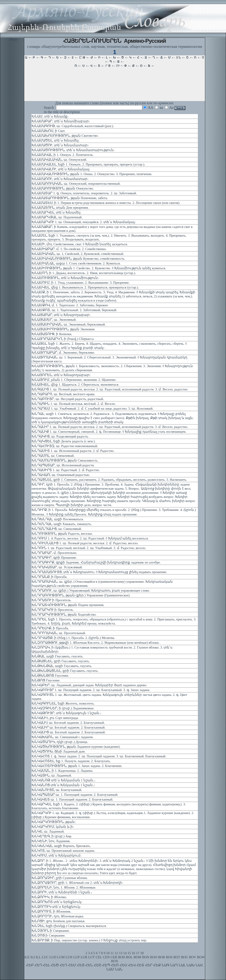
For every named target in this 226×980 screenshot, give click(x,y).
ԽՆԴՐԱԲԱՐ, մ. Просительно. (54, 553)
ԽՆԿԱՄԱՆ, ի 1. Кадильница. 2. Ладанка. (62, 771)
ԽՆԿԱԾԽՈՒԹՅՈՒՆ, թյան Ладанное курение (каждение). (76, 747)
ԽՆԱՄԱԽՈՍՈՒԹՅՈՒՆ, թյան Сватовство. (65, 136)
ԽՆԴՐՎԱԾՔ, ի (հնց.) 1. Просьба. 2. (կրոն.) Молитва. (73, 638)
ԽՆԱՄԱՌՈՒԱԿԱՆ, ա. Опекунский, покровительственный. (76, 184)
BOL (129, 957)
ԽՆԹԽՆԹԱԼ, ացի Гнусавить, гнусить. (62, 666)
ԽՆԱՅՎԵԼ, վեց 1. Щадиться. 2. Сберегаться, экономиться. (75, 385)
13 (121, 953)
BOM (137, 957)
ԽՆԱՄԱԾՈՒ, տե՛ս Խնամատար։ (60, 145)
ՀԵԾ (55, 965)
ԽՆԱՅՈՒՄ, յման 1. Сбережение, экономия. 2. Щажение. (74, 380)
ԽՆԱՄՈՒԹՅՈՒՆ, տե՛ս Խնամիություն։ (65, 278)
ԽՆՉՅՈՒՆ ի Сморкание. (51, 931)
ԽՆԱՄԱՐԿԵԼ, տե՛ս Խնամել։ (56, 212)
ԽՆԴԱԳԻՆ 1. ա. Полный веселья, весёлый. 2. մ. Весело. (74, 404)
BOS (169, 957)
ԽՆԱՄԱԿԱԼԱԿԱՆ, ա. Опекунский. (59, 160)
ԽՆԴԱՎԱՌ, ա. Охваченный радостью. (61, 475)
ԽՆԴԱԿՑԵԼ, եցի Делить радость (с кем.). (64, 441)
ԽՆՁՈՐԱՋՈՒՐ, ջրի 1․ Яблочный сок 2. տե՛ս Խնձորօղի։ (77, 883)
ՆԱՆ (119, 969)
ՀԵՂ (63, 965)
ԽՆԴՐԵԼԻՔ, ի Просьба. (50, 628)
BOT (177, 957)
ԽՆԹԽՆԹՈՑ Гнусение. (50, 676)
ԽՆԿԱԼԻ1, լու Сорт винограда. (55, 718)
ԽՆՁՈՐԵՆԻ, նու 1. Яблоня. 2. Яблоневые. (64, 887)
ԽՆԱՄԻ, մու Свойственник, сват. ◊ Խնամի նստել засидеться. (80, 244)
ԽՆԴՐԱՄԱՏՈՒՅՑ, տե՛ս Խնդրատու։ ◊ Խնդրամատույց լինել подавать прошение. (99, 572)
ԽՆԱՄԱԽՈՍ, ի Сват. (48, 131)
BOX (114, 961)
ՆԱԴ (174, 965)
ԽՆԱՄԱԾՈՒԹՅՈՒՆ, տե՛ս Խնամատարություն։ (73, 150)
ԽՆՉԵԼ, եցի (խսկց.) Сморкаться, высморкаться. (69, 926)
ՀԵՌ (115, 965)
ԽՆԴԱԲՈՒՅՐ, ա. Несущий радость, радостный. (68, 399)
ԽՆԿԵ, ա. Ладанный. (48, 831)
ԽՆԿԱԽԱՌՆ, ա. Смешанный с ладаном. (63, 737)
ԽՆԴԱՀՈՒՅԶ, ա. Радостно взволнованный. (65, 446)
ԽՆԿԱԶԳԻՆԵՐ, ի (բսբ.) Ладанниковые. (63, 708)
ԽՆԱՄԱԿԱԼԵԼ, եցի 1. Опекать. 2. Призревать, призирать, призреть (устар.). (88, 164)
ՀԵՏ (140, 965)
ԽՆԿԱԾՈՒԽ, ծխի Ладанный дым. (59, 751)
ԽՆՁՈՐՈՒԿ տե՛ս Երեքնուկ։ (56, 907)
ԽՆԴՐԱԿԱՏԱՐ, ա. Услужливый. (57, 567)
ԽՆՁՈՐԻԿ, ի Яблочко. (49, 897)
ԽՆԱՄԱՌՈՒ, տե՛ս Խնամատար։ (60, 179)
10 (108, 953)
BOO (154, 957)
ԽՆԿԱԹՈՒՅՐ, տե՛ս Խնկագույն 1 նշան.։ (66, 713)
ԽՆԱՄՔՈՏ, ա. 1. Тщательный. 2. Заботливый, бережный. (74, 310)
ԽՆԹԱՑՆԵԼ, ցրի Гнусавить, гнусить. (61, 661)
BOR (161, 957)
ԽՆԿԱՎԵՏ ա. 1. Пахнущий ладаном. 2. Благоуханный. (72, 799)
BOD (122, 957)
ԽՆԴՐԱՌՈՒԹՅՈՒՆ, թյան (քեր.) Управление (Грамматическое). (81, 595)
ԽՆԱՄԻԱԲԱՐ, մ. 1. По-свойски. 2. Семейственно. (69, 249)
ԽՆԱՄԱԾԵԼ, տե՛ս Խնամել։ (55, 140)
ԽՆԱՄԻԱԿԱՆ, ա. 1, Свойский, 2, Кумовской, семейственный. (78, 254)
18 (142, 953)
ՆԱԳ (165, 965)
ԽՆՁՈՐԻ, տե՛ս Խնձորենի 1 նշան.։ (62, 892)
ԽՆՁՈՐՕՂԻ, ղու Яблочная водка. (58, 916)
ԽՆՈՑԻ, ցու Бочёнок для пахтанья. (58, 921)
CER (114, 957)
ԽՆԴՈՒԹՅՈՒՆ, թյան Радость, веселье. (62, 534)
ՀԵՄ (72, 965)
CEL (99, 957)
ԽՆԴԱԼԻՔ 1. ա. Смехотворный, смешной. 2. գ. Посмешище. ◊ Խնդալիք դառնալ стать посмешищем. (109, 432)
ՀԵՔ (157, 965)
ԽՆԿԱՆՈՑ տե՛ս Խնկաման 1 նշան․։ (63, 785)
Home (13, 40)
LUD (53, 957)
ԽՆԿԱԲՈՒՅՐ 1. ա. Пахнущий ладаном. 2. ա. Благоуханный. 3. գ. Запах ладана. (91, 690)
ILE (27, 957)
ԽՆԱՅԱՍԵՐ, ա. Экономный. (54, 320)
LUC (45, 957)
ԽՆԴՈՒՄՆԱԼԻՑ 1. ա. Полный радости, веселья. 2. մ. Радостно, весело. (85, 543)
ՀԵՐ (149, 965)
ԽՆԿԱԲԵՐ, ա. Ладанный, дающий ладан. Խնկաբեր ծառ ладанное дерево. (89, 685)
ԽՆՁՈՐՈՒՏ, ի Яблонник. (51, 911)
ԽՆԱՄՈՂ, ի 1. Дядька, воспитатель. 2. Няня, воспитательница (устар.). (84, 273)
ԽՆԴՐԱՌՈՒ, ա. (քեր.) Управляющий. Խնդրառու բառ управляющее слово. (91, 590)
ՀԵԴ (38, 965)
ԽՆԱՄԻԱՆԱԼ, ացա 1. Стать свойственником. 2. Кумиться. (76, 263)
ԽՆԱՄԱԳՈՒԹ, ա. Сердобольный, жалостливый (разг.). (73, 126)
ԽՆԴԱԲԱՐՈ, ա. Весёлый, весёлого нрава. (63, 394)
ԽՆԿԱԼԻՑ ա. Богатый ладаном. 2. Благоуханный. (69, 732)
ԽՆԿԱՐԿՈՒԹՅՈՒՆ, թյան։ (54, 822)
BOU (184, 957)
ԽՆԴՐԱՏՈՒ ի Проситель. (52, 600)
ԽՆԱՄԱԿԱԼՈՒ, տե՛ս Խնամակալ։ (61, 169)
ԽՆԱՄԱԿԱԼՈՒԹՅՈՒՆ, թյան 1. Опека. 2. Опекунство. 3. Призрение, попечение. (92, 174)
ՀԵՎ (132, 965)
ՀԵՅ (81, 965)
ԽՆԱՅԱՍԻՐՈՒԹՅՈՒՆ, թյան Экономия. (63, 329)
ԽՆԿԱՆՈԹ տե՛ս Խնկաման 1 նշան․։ (63, 780)
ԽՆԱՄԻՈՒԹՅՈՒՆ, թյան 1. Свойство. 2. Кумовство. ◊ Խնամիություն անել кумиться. (99, 268)
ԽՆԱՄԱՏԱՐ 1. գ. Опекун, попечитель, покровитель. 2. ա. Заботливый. (84, 193)
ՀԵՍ (123, 965)
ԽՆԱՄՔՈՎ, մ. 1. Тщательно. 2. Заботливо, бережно (70, 305)
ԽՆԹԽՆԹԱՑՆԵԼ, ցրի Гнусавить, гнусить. (65, 671)
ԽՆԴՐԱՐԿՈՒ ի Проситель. (53, 610)
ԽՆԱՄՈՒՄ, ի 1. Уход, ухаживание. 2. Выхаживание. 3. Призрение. (81, 283)
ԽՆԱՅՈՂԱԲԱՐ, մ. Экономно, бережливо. (63, 352)
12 (116, 953)
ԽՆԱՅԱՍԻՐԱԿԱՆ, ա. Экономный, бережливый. (69, 324)
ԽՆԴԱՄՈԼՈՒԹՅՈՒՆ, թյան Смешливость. (65, 460)
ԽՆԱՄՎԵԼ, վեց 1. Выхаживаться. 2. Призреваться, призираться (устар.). (85, 287)
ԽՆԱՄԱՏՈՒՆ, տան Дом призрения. (60, 208)
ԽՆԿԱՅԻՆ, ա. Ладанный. (52, 775)
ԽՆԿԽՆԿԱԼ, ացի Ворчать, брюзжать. (61, 846)
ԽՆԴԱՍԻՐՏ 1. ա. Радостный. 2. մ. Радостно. (66, 470)
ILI (33, 957)
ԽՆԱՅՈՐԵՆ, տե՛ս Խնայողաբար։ (61, 375)
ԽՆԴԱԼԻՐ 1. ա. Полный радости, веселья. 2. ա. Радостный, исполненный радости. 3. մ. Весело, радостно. (110, 427)
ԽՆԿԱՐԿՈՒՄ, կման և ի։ (53, 827)
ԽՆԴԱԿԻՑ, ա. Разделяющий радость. (60, 436)
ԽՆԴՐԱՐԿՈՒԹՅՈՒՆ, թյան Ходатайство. (64, 614)
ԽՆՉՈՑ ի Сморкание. (48, 935)
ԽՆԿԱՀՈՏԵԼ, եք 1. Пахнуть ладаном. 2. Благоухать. (71, 761)
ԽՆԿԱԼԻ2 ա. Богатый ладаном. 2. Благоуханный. (68, 723)
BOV (192, 957)
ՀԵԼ (46, 965)
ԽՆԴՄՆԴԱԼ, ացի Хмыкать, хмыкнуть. (62, 524)
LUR (84, 957)
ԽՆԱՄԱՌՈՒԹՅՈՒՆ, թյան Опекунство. (63, 188)
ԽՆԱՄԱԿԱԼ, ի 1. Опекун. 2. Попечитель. (63, 155)
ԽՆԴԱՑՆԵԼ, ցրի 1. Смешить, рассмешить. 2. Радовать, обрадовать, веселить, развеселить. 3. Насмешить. (109, 480)
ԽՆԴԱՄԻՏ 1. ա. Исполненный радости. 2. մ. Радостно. (73, 451)
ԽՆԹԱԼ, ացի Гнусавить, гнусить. (58, 656)
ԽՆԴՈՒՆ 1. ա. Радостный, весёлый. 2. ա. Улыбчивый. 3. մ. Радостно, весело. (89, 548)
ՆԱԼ (182, 965)
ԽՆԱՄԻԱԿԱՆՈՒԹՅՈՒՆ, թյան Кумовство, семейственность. (78, 259)
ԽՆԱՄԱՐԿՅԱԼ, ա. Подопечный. (57, 217)
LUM (61, 957)
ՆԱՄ (110, 969)
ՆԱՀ (199, 965)
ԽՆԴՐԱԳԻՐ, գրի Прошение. (54, 558)
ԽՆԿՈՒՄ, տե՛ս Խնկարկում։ (56, 855)
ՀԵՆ (89, 965)
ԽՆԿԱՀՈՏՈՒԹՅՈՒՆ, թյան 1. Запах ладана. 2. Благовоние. (77, 766)
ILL (38, 957)
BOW (201, 957)
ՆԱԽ (191, 965)
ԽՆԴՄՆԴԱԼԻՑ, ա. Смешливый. (57, 529)
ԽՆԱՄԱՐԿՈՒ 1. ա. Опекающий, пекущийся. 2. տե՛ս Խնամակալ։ (84, 222)
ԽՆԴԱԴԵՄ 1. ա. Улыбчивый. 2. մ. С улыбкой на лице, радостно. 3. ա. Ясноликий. (93, 409)
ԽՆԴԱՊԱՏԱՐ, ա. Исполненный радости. (63, 465)
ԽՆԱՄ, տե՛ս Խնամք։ (50, 116)
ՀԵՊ (106, 965)
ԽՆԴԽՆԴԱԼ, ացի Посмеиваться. (58, 519)
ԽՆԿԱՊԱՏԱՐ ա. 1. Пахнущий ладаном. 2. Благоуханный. (75, 795)
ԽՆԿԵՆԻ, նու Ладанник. (51, 841)
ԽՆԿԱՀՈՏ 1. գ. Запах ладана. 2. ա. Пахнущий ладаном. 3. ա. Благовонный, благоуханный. (99, 756)
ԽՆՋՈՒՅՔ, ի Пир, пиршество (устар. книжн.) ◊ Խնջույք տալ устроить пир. (89, 940)
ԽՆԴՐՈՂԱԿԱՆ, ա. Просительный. (59, 633)
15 (129, 953)
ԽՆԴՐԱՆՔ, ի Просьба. (49, 577)
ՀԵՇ (98, 965)
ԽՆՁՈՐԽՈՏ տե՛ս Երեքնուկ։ (57, 902)
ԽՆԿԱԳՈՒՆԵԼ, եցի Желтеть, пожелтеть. (63, 703)
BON (146, 957)
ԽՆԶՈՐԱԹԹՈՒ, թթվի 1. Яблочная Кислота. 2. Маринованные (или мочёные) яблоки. (96, 643)
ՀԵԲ (30, 965)
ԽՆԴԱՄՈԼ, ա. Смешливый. (53, 456)
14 (125, 953)
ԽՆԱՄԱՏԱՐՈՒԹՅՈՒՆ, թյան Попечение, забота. (70, 198)
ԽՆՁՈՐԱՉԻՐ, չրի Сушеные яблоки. (60, 878)
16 (133, 953)
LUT (92, 957)
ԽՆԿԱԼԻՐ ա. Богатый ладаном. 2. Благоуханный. (69, 727)
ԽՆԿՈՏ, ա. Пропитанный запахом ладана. (63, 851)
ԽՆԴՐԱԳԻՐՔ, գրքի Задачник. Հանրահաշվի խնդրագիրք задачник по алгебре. (96, 562)
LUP (77, 957)
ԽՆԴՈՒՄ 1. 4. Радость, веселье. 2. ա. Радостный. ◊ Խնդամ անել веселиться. (90, 538)
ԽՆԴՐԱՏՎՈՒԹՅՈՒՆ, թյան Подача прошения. (68, 605)
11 (112, 953)
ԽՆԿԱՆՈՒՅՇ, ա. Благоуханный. (57, 790)
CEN (106, 957)
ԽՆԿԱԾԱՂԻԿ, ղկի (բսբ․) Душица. (60, 742)
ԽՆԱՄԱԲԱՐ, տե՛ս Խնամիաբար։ (61, 121)
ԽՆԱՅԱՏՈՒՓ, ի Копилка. (52, 334)
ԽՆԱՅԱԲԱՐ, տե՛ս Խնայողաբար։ (61, 315)
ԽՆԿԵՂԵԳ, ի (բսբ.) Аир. (52, 836)
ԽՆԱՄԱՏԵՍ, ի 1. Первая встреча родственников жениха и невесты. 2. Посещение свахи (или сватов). (106, 203)
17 (138, 953)
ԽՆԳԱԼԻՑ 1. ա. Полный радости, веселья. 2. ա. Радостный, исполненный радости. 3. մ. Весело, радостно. (110, 389)
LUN (69, 957)
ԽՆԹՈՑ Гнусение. (46, 680)
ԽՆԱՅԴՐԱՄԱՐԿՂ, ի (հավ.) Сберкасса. (63, 339)
